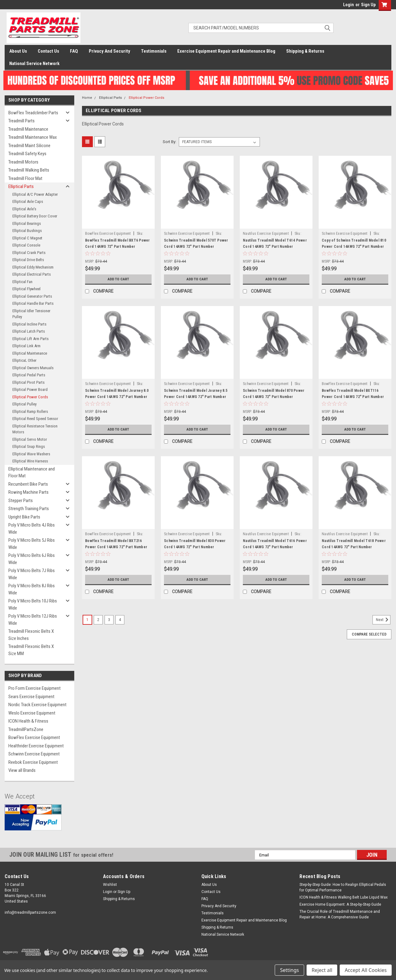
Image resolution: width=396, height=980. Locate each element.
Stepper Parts (21, 501)
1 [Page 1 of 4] (87, 620)
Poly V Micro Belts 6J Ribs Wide (32, 559)
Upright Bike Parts (24, 517)
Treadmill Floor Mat (25, 178)
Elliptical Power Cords (30, 397)
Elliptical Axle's (24, 209)
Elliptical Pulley (24, 404)
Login (349, 5)
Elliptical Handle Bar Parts (33, 303)
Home (87, 98)
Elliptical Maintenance (30, 353)
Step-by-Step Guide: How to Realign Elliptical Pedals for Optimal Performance (343, 887)
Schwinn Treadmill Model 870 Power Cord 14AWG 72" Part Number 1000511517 (274, 397)
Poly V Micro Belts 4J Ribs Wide (32, 529)
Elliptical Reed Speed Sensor (35, 419)
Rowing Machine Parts (28, 492)
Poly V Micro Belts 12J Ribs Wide (33, 620)
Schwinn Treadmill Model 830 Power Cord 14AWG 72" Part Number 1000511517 (195, 547)
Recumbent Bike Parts (28, 484)
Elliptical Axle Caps (28, 201)
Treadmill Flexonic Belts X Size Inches (31, 635)
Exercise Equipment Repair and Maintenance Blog (226, 51)
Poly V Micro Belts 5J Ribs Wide (32, 544)
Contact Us (48, 51)
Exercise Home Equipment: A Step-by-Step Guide (340, 904)
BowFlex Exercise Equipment (34, 737)
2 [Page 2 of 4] (98, 620)
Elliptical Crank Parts (29, 253)
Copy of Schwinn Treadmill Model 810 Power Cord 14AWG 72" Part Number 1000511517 (354, 247)
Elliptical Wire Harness (30, 461)
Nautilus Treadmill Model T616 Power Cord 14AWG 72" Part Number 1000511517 (275, 547)
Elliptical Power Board (30, 389)
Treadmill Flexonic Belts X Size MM (31, 650)
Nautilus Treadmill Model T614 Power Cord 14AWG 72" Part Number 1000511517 (275, 247)
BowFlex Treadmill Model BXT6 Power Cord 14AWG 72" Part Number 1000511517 (118, 247)
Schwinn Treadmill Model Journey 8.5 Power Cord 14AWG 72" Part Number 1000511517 (196, 397)
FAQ (74, 51)
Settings (289, 970)
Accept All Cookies (366, 970)
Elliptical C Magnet (27, 238)
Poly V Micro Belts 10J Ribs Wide (33, 604)
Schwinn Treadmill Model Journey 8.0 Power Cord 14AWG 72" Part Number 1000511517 (117, 397)
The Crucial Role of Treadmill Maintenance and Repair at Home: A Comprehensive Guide (340, 914)
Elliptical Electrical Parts (32, 274)
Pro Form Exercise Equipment (34, 688)
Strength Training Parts (29, 509)
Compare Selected (369, 634)
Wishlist (110, 885)
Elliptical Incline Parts (29, 324)
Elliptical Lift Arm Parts (30, 339)
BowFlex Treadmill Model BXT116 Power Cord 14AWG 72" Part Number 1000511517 (353, 397)
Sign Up (368, 5)
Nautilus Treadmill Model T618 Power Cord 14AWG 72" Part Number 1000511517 (354, 547)
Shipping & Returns (305, 51)
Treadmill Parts (22, 121)
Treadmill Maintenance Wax (33, 137)
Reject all (322, 970)
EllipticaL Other (24, 360)
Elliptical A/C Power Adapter (35, 194)
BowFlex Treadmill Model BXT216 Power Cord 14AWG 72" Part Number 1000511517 (116, 547)
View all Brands (22, 770)
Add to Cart (118, 279)
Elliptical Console (26, 245)
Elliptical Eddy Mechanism (33, 267)
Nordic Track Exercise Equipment (37, 705)
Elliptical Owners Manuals (33, 368)
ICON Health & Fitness (28, 721)
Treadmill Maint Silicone (29, 146)
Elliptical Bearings (27, 223)
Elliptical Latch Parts (29, 331)
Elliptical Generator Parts (32, 296)
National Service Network (34, 63)
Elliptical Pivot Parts (28, 382)
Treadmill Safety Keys (27, 154)
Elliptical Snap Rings (29, 446)
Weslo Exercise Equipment (32, 713)
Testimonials (154, 51)
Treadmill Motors (23, 162)
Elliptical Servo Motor (30, 439)
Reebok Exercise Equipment (33, 762)
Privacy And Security (110, 51)
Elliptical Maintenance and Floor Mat (32, 472)
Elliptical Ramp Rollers (30, 411)
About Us (18, 51)
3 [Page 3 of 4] (109, 620)
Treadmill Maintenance (28, 129)
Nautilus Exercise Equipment (266, 234)
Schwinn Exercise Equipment (34, 754)
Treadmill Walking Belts (29, 170)
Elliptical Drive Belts (28, 260)
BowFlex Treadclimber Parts (33, 113)
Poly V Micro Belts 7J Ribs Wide (32, 574)
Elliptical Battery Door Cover (35, 216)
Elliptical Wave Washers (31, 454)
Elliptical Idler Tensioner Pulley (31, 314)
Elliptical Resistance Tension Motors (35, 429)
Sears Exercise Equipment (31, 697)
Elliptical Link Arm (26, 346)
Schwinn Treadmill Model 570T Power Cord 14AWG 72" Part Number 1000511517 (196, 247)
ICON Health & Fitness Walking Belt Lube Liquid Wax (344, 897)
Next (383, 620)
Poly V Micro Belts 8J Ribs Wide (32, 589)
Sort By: (170, 142)
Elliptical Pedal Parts (29, 375)
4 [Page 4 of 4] (120, 620)
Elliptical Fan (22, 282)
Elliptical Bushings (27, 231)
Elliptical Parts (21, 186)
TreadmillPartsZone (26, 729)
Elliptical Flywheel (26, 289)
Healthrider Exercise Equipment (36, 746)
